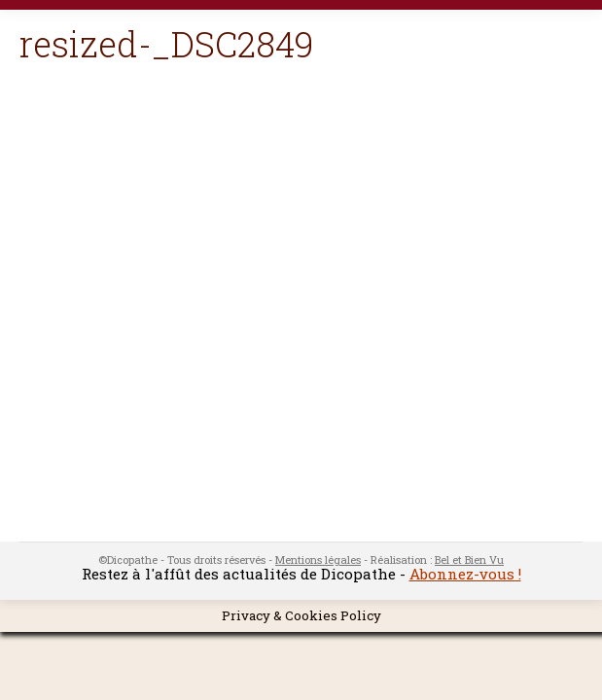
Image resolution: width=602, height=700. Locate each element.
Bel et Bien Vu (469, 560)
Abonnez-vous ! (465, 574)
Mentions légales (318, 560)
